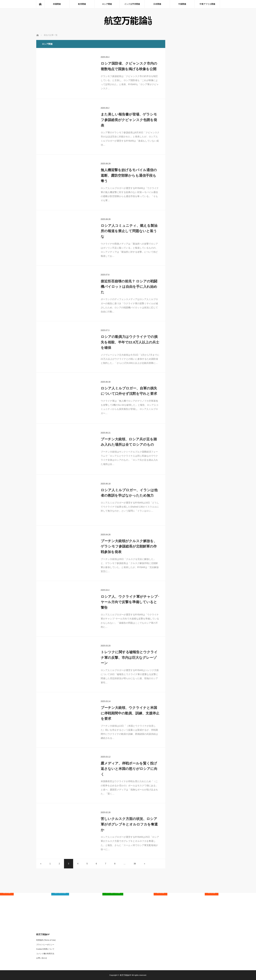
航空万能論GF (126, 975)
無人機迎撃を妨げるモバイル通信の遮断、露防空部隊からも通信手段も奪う (129, 175)
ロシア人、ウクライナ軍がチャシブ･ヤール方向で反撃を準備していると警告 (130, 602)
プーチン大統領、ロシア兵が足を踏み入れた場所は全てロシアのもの (129, 442)
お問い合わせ (42, 958)
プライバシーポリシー (45, 945)
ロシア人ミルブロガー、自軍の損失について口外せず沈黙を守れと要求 (129, 391)
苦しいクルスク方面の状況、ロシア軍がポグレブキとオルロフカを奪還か (129, 824)
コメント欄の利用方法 (45, 954)
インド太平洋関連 (132, 4)
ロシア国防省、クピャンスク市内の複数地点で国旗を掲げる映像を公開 (129, 66)
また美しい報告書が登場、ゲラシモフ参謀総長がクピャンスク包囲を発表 (129, 120)
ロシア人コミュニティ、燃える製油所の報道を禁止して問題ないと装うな (129, 231)
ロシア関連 (107, 4)
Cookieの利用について (45, 949)
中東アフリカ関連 (207, 4)
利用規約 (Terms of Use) (46, 940)
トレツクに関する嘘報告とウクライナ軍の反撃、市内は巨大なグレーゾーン (129, 657)
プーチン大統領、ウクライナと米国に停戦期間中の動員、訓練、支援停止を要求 (130, 713)
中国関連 (182, 4)
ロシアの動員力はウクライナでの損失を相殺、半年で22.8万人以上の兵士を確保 (130, 342)
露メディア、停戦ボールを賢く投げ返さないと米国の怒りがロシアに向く (129, 769)
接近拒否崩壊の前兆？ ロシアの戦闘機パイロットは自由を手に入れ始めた (129, 287)
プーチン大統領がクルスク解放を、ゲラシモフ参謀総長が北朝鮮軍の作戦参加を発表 (129, 546)
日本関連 (157, 4)
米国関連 (57, 4)
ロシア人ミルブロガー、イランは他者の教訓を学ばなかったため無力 (129, 493)
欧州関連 (82, 4)
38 (135, 864)
